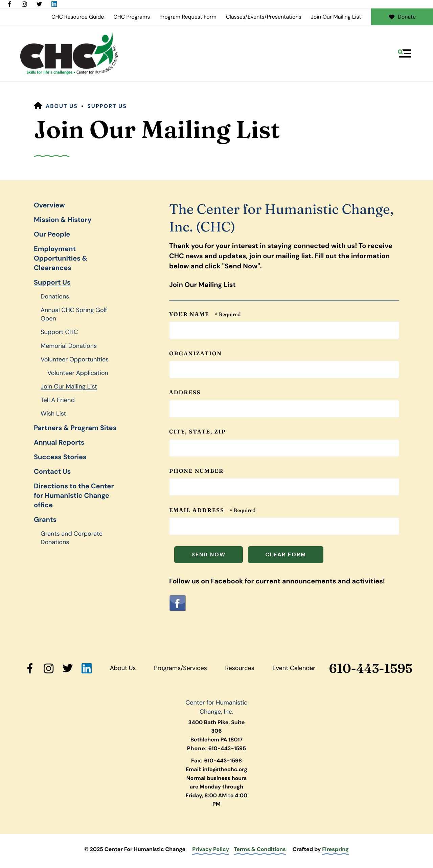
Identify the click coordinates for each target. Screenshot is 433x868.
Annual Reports (59, 443)
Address (185, 393)
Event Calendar (294, 668)
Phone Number (196, 471)
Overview (49, 205)
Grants (45, 520)
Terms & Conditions (260, 849)
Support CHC (59, 332)
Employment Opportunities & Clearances (61, 259)
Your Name (190, 314)
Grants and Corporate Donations (72, 538)
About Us (62, 106)
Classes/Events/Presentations (264, 17)
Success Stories (60, 457)
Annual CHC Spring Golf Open (74, 314)
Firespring (335, 849)
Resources (240, 668)
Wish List (53, 414)
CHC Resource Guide (78, 17)
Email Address (198, 510)
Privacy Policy (211, 849)
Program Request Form (188, 17)
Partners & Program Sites (75, 428)
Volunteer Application (78, 373)
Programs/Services (180, 668)
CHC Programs (132, 17)
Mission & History (63, 220)
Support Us (107, 106)
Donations (55, 296)
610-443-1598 (223, 761)
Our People (52, 235)
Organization (196, 354)
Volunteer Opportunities (75, 359)
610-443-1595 (371, 669)
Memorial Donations (69, 346)
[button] (404, 53)
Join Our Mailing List (336, 17)
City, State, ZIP (198, 432)
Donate (402, 17)
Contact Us (52, 472)
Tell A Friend (58, 400)
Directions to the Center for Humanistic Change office (74, 496)
